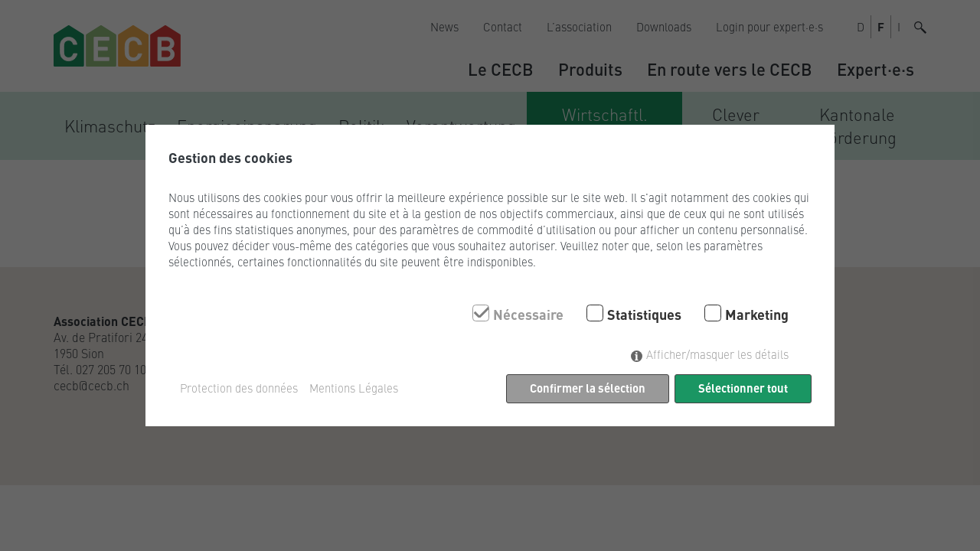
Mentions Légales (354, 388)
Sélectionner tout (743, 388)
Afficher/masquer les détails (717, 354)
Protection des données (239, 388)
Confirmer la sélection (588, 388)
